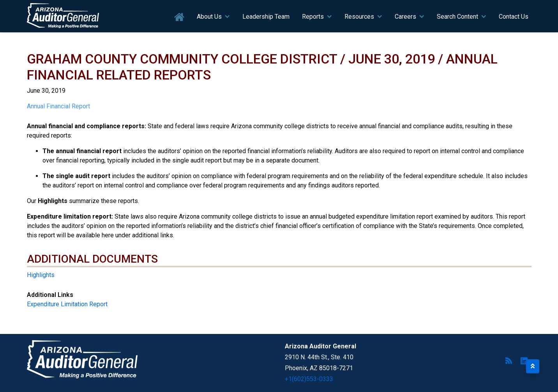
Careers (405, 17)
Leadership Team (266, 17)
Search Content (457, 17)
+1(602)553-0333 (309, 379)
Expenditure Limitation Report (67, 304)
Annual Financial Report (58, 106)
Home (179, 17)
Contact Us (514, 17)
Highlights (41, 275)
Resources (359, 17)
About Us (209, 17)
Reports (313, 17)
